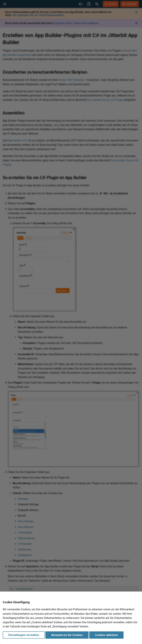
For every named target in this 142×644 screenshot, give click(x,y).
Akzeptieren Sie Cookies (67, 635)
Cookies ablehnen (106, 635)
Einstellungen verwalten (24, 635)
